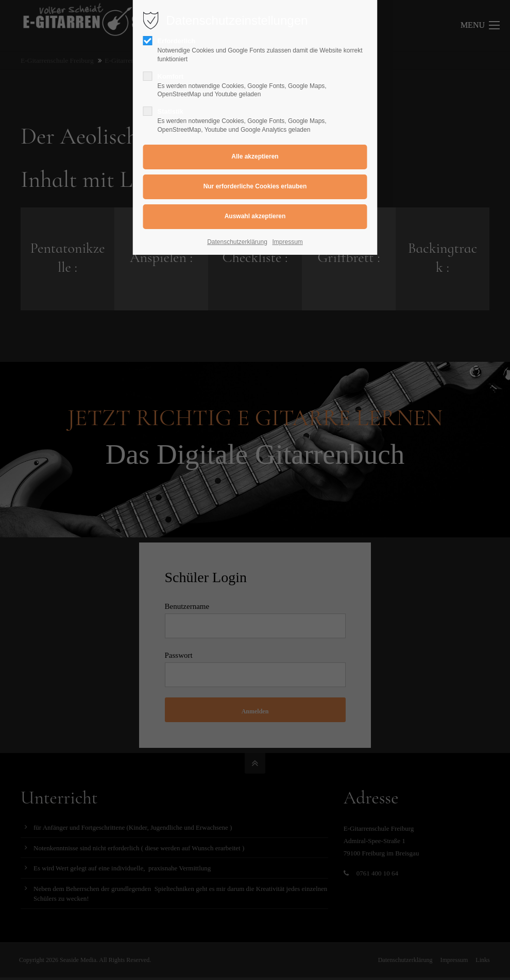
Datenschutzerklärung (237, 242)
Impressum (288, 242)
